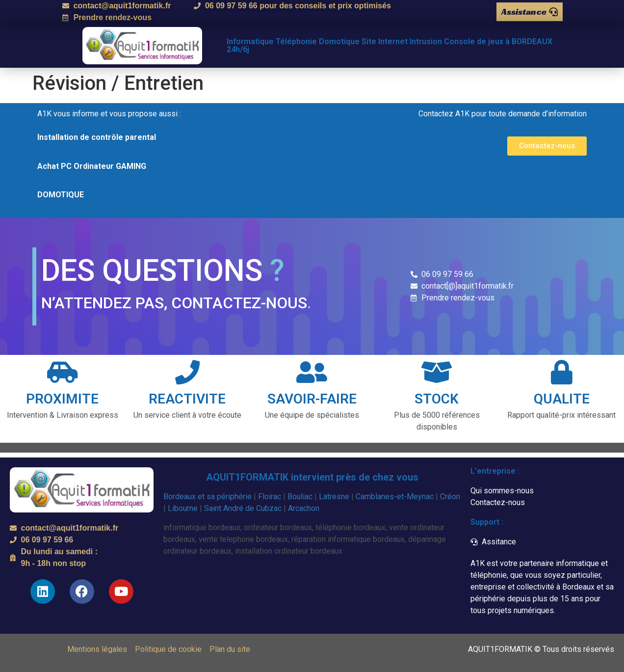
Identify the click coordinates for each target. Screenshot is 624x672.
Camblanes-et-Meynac (395, 497)
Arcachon (304, 508)
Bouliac (300, 497)
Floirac (270, 497)
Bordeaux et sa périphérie (208, 497)
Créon (450, 497)
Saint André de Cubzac (243, 508)
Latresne (334, 497)
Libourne (183, 508)
